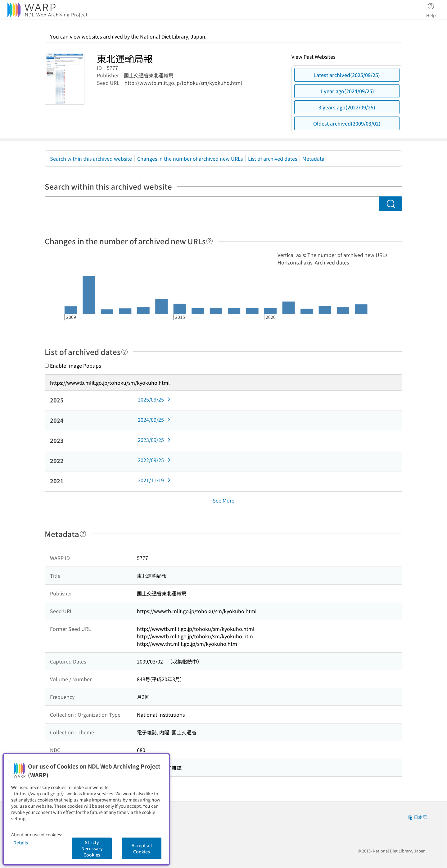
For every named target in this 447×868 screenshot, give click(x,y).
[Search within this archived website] (212, 204)
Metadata (313, 158)
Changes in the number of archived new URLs (190, 158)
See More (223, 500)
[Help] (210, 241)
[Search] (391, 204)
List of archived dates (273, 158)
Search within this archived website (91, 158)
